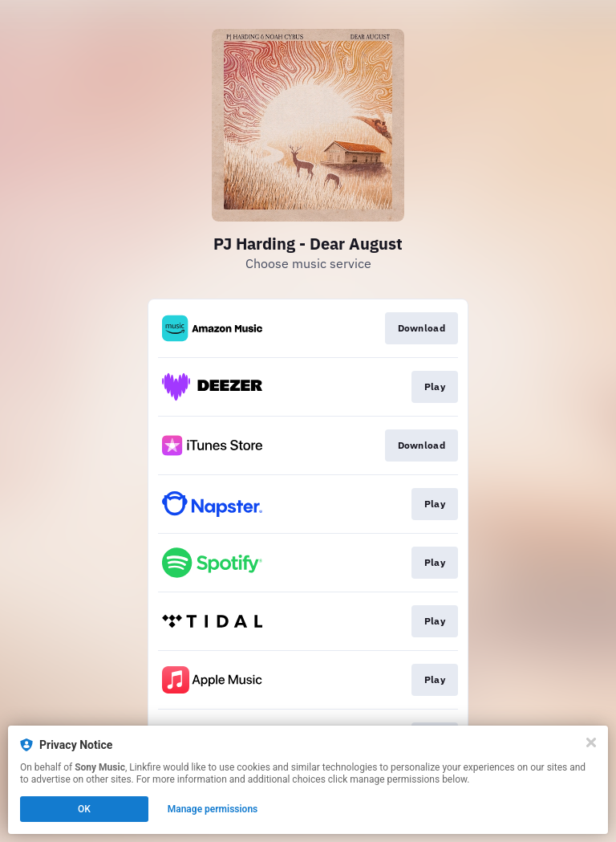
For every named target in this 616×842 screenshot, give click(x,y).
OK (84, 809)
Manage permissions (213, 809)
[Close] (591, 742)
